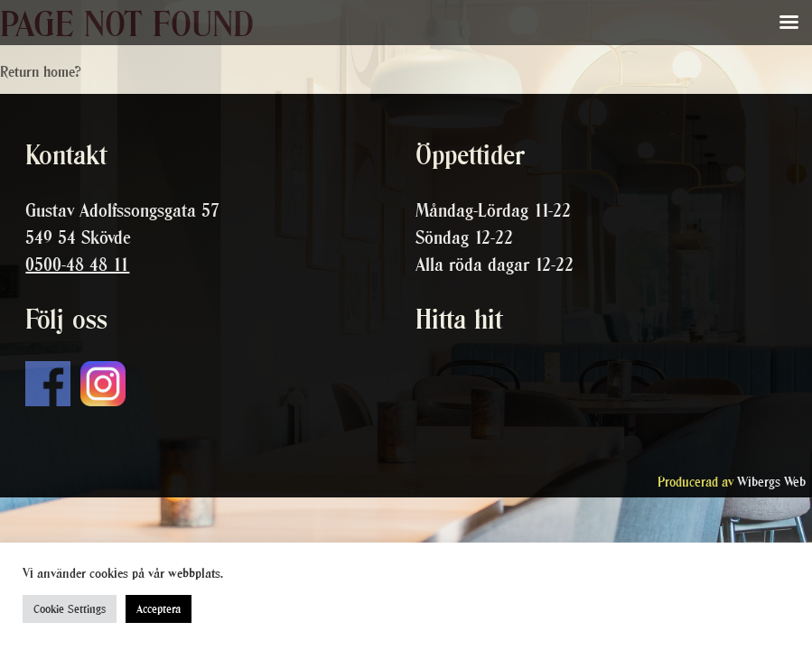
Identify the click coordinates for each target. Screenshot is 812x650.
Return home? (41, 71)
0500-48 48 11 (77, 265)
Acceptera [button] (159, 609)
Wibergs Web (771, 482)
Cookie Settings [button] (70, 609)
